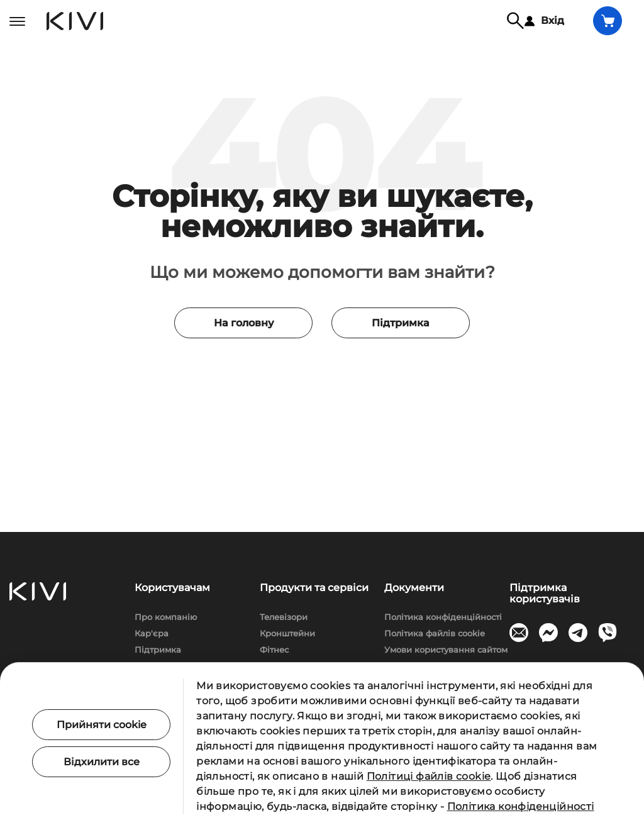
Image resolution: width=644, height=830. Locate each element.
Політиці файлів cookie (429, 776)
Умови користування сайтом (446, 650)
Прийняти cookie (102, 725)
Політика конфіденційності (443, 617)
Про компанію (166, 617)
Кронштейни (287, 633)
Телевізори (284, 617)
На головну (244, 323)
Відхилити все (102, 762)
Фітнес (274, 650)
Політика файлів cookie (435, 633)
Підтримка (401, 323)
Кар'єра (152, 633)
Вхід (544, 20)
